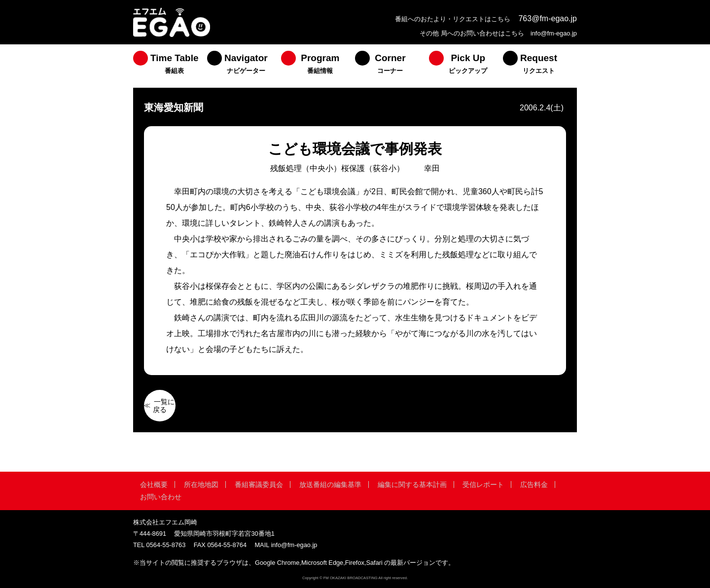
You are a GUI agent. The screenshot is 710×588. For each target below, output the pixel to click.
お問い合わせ (161, 497)
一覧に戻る (164, 406)
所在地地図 (201, 484)
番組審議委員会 (259, 484)
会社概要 (154, 484)
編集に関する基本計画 (412, 484)
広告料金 (534, 484)
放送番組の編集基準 (330, 484)
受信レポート (483, 484)
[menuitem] (170, 66)
